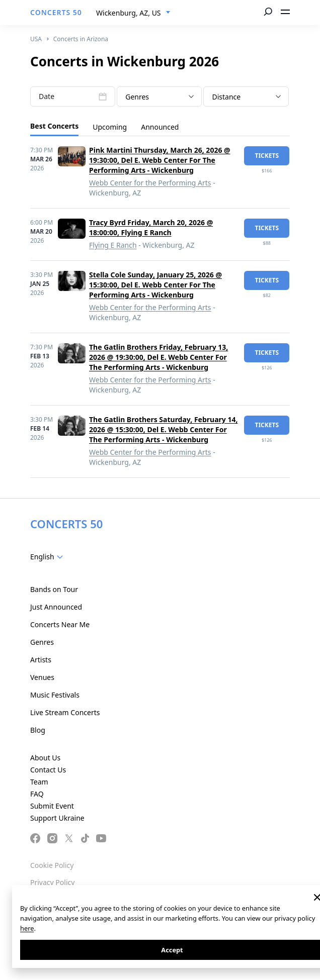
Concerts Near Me (60, 624)
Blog (38, 730)
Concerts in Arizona (81, 39)
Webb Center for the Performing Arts (150, 183)
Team (39, 782)
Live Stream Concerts (65, 712)
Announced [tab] (160, 127)
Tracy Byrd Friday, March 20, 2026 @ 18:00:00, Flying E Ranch (151, 227)
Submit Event (52, 806)
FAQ (37, 794)
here (27, 928)
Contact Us (48, 770)
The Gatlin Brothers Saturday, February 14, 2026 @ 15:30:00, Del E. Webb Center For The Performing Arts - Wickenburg (163, 429)
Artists (41, 660)
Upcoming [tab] (110, 127)
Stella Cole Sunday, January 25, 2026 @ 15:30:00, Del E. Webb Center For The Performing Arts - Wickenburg (155, 285)
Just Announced (56, 607)
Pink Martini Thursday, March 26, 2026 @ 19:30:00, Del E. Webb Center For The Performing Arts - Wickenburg (160, 160)
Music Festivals (55, 695)
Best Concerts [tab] (54, 126)
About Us (45, 758)
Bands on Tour (54, 589)
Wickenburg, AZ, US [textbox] (129, 13)
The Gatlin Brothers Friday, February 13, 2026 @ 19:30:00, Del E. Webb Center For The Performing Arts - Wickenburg (158, 357)
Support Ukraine (57, 818)
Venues (42, 677)
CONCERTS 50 (56, 12)
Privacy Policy (52, 882)
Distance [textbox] (226, 97)
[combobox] (133, 13)
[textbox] (159, 97)
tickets (267, 156)
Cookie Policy (52, 865)
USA (36, 39)
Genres (42, 642)
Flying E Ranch (113, 245)
